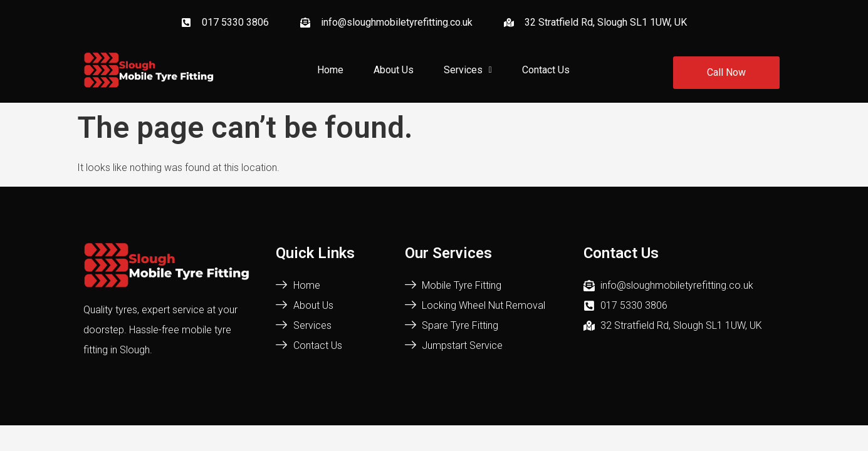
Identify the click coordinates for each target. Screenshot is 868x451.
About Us (394, 70)
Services (468, 70)
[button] (468, 70)
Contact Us (546, 70)
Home (330, 70)
